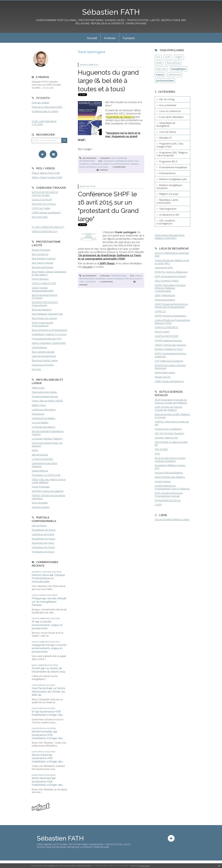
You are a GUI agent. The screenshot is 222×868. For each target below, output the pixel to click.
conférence (100, 279)
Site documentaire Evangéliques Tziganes (48, 433)
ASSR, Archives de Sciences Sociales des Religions (168, 408)
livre (158, 57)
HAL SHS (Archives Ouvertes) (169, 433)
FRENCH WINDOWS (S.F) (45, 231)
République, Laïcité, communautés (167, 201)
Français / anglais (40, 103)
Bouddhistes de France (43, 539)
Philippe (37, 598)
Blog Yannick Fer (40, 254)
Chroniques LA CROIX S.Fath (46, 475)
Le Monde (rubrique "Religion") (47, 439)
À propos (129, 38)
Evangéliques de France (44, 530)
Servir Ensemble (40, 503)
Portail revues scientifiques (168, 429)
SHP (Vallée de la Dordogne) (169, 361)
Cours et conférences (170, 111)
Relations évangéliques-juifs (173, 179)
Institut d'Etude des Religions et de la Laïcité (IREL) (172, 262)
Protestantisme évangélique (173, 167)
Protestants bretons (165, 300)
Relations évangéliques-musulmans (170, 187)
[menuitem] (92, 38)
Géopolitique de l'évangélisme (166, 124)
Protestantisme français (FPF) (47, 339)
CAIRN (158, 505)
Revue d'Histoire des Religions (170, 477)
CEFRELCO (160, 311)
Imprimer (102, 170)
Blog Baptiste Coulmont (44, 259)
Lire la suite (48, 88)
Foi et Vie (36, 369)
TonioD (36, 668)
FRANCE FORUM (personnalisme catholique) (48, 497)
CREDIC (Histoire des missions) (170, 345)
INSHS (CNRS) (162, 332)
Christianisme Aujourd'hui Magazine (44, 465)
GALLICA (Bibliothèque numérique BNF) (172, 254)
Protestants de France (43, 552)
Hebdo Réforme (40, 471)
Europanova (38, 414)
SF (33, 622)
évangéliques (179, 69)
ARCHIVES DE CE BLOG (44, 204)
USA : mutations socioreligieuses (166, 222)
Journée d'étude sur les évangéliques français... (49, 602)
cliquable (87, 267)
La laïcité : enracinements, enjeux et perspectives (47, 625)
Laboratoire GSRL (164, 268)
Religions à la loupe (169, 194)
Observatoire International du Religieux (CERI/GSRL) (170, 237)
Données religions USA (166, 438)
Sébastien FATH (111, 12)
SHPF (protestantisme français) (171, 276)
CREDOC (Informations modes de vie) (172, 423)
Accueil (92, 38)
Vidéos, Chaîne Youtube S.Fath (47, 177)
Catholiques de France (43, 534)
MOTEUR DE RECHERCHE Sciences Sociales (45, 194)
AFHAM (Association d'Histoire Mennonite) (170, 367)
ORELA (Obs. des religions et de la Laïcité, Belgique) (49, 481)
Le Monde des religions (44, 427)
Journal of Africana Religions (169, 473)
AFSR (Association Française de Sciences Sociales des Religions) (171, 401)
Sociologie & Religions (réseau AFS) (170, 467)
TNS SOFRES (161, 449)
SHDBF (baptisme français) (168, 341)
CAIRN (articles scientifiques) (46, 213)
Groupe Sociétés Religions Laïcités (172, 519)
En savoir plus (144, 866)
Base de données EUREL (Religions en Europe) (172, 416)
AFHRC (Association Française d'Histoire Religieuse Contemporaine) (170, 288)
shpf (127, 279)
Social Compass (163, 481)
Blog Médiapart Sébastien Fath (47, 314)
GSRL (168, 57)
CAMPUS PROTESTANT (167, 336)
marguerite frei (41, 645)
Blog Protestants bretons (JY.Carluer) (44, 297)
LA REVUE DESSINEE (42, 459)
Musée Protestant (41, 250)
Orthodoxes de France (43, 547)
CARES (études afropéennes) (169, 381)
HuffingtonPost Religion (44, 418)
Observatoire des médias (44, 392)
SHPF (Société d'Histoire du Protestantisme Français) (169, 495)
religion (179, 57)
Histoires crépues (41, 507)
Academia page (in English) (45, 111)
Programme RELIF (168, 161)
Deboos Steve (40, 575)
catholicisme (175, 75)
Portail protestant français (45, 396)
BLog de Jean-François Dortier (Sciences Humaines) (170, 460)
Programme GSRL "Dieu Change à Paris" (170, 145)
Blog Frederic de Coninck (44, 318)
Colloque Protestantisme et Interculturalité (48, 578)
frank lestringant (88, 167)
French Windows (40, 279)
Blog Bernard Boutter (43, 267)
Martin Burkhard (41, 778)
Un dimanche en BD (169, 215)
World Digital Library (165, 373)
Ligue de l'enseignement (44, 356)
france (139, 276)
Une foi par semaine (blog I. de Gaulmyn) (47, 444)
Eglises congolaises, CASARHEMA (49, 343)
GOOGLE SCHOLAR (42, 200)
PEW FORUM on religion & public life (171, 444)
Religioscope (38, 388)
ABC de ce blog (167, 99)
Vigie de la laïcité (40, 455)
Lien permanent (88, 158)
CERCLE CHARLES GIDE (44, 283)
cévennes (134, 164)
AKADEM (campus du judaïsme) (48, 491)
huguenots (109, 161)
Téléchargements (168, 209)
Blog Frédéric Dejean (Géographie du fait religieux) (49, 273)
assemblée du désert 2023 (102, 164)
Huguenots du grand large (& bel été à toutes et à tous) (108, 81)
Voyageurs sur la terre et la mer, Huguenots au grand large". (109, 136)
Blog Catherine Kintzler (43, 352)
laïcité (159, 63)
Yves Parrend (40, 688)
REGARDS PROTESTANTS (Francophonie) (45, 304)
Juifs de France (39, 526)
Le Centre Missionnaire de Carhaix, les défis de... (48, 692)
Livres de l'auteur (168, 132)
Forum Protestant (41, 487)
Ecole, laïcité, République (171, 117)
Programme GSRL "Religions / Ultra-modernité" (172, 154)
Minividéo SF (166, 138)
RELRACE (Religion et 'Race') (169, 349)
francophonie (173, 63)
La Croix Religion (40, 423)
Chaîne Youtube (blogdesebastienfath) (43, 289)
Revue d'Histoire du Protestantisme (49, 330)
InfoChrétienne (39, 347)
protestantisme (122, 164)
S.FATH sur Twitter (41, 208)
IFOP (157, 454)
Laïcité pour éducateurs (44, 409)
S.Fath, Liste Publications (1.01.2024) (44, 123)
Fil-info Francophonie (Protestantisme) (42, 324)
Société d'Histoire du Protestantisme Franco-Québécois (172, 487)
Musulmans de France (43, 543)
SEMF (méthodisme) (165, 295)
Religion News (39, 405)
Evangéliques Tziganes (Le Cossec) (49, 334)
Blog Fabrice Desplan (42, 263)
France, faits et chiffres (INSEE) (47, 401)
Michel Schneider (42, 732)
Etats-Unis (161, 69)
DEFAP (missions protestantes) (170, 316)
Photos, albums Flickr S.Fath (46, 173)
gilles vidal (103, 167)
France (160, 75)
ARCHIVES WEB (40, 217)
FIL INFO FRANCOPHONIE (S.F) (48, 227)
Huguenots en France (43, 365)
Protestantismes (87, 161)
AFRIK (35, 450)
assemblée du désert (124, 161)
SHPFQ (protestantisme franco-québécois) (171, 355)
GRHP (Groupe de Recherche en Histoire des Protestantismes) (171, 306)
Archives (110, 38)
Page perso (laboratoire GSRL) (47, 107)
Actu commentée (119, 158)
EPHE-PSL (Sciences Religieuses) (171, 272)
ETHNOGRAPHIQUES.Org (168, 500)
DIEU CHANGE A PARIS (167, 281)
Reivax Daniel (40, 755)
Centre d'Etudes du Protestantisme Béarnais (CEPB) (172, 322)
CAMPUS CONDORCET (166, 327)
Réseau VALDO (163, 377)
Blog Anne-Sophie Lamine (45, 360)
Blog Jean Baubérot (42, 310)
